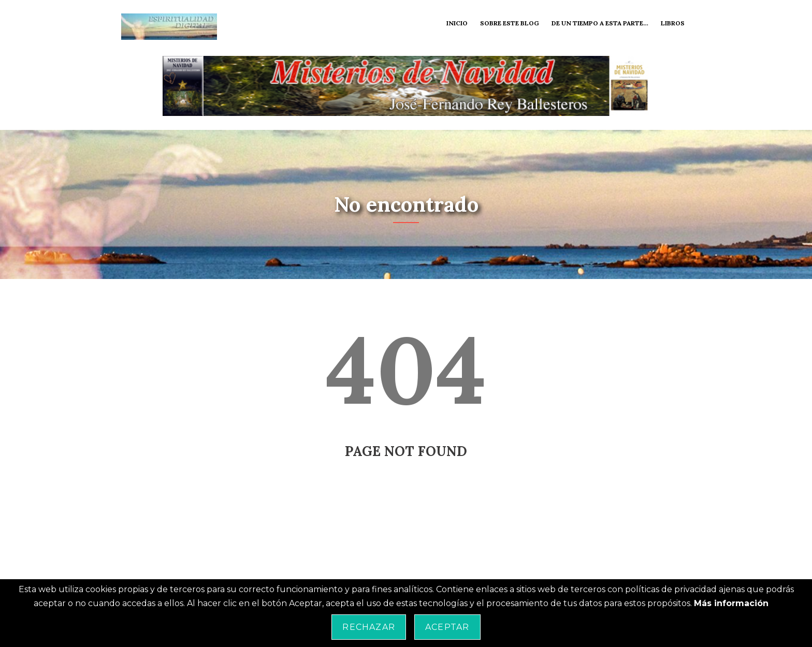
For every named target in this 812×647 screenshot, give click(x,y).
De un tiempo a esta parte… (600, 23)
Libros (673, 23)
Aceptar (447, 627)
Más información (731, 603)
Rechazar (369, 627)
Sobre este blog (510, 23)
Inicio (457, 23)
